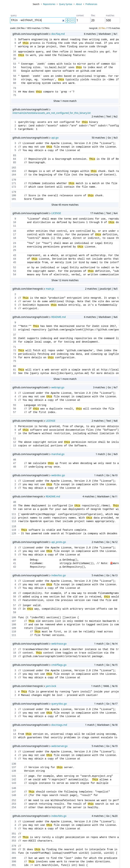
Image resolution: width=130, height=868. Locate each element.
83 (15, 155)
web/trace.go (59, 644)
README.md (58, 317)
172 (14, 187)
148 (14, 795)
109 (14, 628)
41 (15, 563)
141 (14, 776)
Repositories (49, 4)
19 (15, 656)
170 (14, 180)
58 (15, 76)
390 (14, 862)
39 (15, 342)
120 (14, 534)
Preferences (91, 4)
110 (14, 632)
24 (15, 247)
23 (15, 243)
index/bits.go (59, 816)
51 (15, 600)
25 (15, 250)
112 (14, 518)
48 (15, 467)
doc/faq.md (58, 34)
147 (14, 792)
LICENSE (56, 213)
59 (15, 80)
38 (15, 338)
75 (15, 95)
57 (15, 412)
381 (14, 853)
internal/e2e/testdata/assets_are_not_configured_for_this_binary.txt (52, 113)
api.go (55, 138)
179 (14, 192)
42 (15, 567)
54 (15, 67)
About (79, 4)
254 (14, 807)
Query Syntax (66, 4)
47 (15, 463)
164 (14, 175)
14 (15, 734)
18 (15, 238)
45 (15, 262)
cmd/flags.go (59, 665)
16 (15, 231)
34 (15, 52)
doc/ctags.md (59, 725)
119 (14, 530)
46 (15, 460)
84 (15, 159)
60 (15, 83)
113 (14, 521)
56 (15, 409)
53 (15, 64)
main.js (50, 289)
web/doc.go (58, 475)
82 (15, 373)
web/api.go (58, 387)
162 (14, 168)
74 (15, 92)
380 (14, 849)
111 (14, 514)
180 (14, 196)
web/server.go (59, 746)
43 (15, 255)
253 (14, 804)
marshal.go (58, 454)
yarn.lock (51, 686)
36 (15, 59)
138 (14, 771)
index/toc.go (58, 575)
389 (14, 858)
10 (15, 222)
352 (14, 837)
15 (15, 738)
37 (15, 335)
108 (14, 625)
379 (14, 846)
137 (14, 767)
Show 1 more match (65, 101)
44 (15, 259)
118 (14, 526)
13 (15, 446)
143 (14, 783)
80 (15, 366)
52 (15, 268)
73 (15, 88)
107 (14, 621)
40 (15, 560)
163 (14, 171)
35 (15, 55)
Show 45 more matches (65, 205)
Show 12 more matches (65, 280)
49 (15, 506)
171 (14, 183)
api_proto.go (59, 542)
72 (15, 351)
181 (14, 199)
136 (14, 764)
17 (15, 235)
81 (15, 370)
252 (14, 800)
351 (14, 834)
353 (14, 841)
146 (14, 788)
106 (14, 618)
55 (15, 71)
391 (14, 865)
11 (15, 226)
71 (15, 347)
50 (15, 509)
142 (14, 780)
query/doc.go (59, 704)
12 (15, 442)
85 (15, 163)
